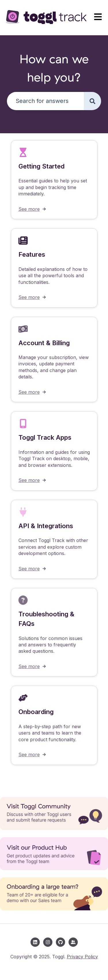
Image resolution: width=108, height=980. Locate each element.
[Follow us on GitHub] (60, 942)
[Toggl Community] (73, 942)
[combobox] (45, 101)
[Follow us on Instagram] (48, 942)
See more (29, 209)
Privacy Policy (82, 957)
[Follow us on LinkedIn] (35, 942)
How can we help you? (54, 68)
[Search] (92, 101)
